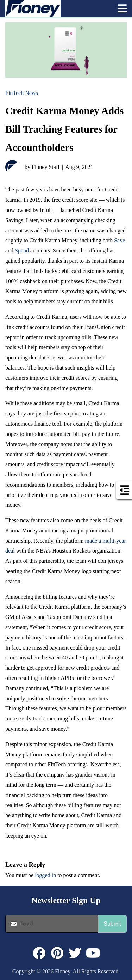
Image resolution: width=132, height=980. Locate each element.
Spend (22, 251)
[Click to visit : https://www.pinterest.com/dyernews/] (57, 953)
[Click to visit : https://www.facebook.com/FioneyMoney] (39, 953)
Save (120, 240)
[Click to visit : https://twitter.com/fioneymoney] (75, 953)
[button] (122, 8)
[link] (58, 8)
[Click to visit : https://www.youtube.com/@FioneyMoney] (93, 953)
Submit (112, 924)
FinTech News (22, 93)
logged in (45, 875)
